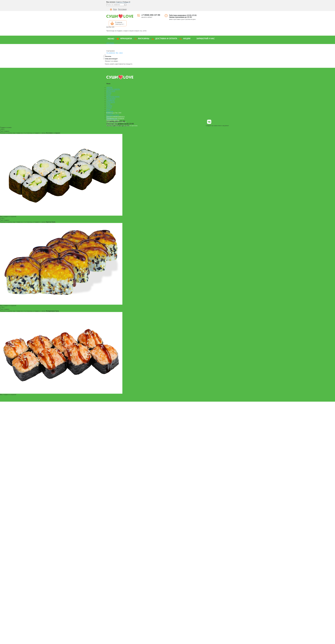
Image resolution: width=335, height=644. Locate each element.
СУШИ (109, 95)
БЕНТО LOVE (111, 91)
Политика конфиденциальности (115, 116)
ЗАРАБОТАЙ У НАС (206, 39)
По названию (111, 53)
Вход (115, 9)
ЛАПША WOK (111, 98)
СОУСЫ (109, 108)
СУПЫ (108, 104)
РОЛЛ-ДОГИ (111, 102)
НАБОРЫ (109, 87)
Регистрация (122, 9)
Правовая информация (113, 120)
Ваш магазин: (111, 2)
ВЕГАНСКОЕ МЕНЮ (113, 97)
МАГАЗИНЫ (144, 39)
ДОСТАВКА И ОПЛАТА (166, 39)
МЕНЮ (111, 39)
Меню (108, 109)
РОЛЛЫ (109, 93)
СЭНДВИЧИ (110, 100)
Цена (121, 53)
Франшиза (110, 111)
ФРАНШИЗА (126, 39)
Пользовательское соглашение (115, 118)
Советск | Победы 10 (123, 2)
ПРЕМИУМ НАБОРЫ (113, 89)
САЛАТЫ (109, 106)
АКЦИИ (187, 39)
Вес (117, 53)
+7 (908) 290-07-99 (151, 15)
